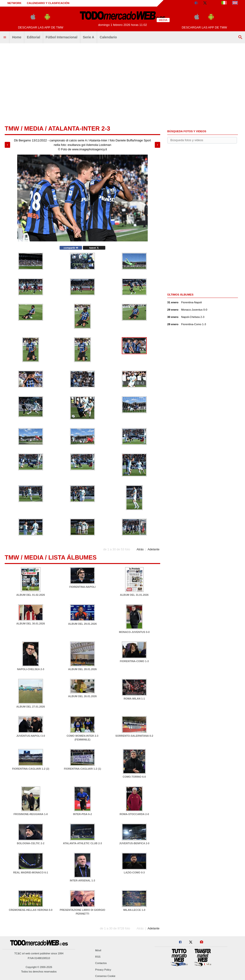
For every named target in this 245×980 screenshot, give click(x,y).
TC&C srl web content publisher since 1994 (39, 953)
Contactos (101, 963)
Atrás (140, 549)
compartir (71, 248)
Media (34, 128)
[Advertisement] (122, 82)
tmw (12, 128)
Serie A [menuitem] (89, 37)
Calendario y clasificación (48, 3)
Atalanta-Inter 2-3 (79, 128)
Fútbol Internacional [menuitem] (62, 37)
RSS (98, 957)
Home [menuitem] (17, 37)
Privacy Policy (103, 970)
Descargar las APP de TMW (41, 27)
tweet (94, 248)
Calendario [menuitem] (108, 37)
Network (15, 3)
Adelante (153, 549)
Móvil (98, 950)
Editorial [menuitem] (33, 37)
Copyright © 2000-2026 (39, 967)
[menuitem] (5, 37)
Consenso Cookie (105, 976)
